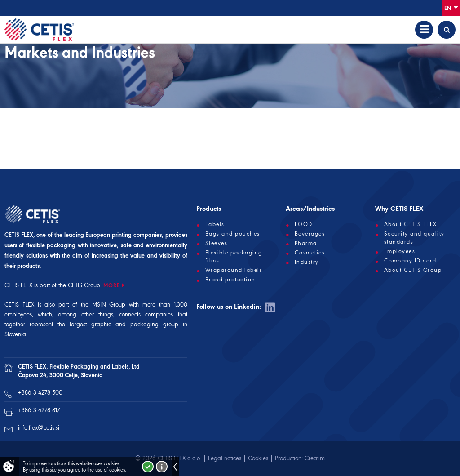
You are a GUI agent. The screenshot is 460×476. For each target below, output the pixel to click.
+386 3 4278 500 (40, 393)
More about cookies (162, 467)
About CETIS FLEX (411, 224)
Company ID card (410, 261)
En (451, 7)
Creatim (315, 458)
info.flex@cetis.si (39, 428)
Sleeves (217, 243)
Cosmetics (310, 253)
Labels (215, 224)
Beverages (310, 234)
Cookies (258, 458)
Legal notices (225, 458)
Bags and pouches (233, 234)
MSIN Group (109, 305)
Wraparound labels (234, 270)
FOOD (304, 224)
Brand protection (230, 280)
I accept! (148, 467)
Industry (307, 262)
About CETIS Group (413, 270)
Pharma (306, 243)
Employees (400, 251)
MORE (112, 285)
